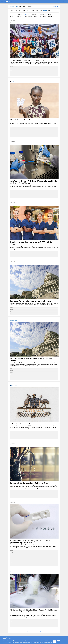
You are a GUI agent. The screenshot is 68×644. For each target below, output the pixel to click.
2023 (20, 11)
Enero (12, 14)
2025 (16, 11)
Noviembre (43, 16)
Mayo (42, 14)
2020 (32, 11)
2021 (28, 11)
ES (66, 2)
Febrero (20, 14)
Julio (12, 16)
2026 (12, 11)
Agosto (20, 16)
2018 (41, 11)
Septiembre (28, 16)
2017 (45, 11)
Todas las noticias (14, 7)
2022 (24, 11)
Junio (50, 14)
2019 (37, 11)
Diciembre (51, 16)
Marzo (27, 14)
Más (59, 642)
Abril (34, 14)
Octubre (35, 16)
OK (55, 642)
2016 (49, 11)
